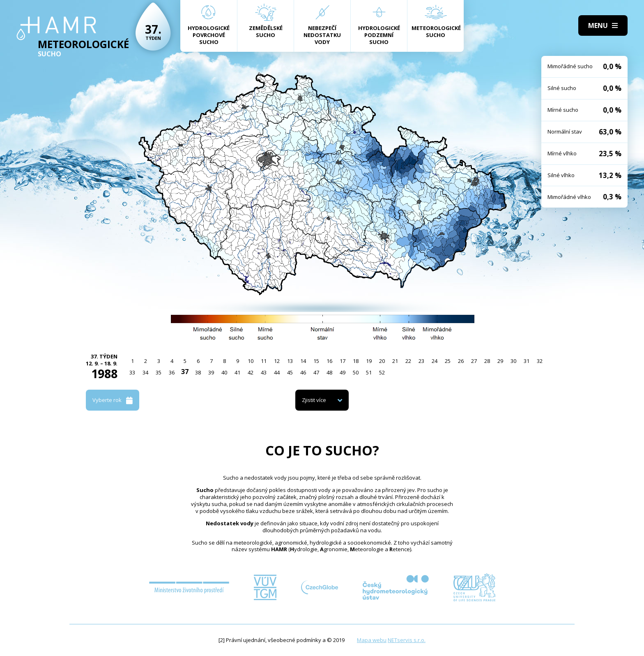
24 (435, 361)
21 (395, 361)
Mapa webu (372, 640)
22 (408, 361)
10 (251, 361)
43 (264, 372)
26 (461, 361)
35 (159, 372)
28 (487, 361)
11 (264, 361)
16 (329, 361)
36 (172, 372)
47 (316, 372)
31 (527, 361)
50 (356, 372)
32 (540, 361)
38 (198, 372)
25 (448, 361)
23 (421, 361)
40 (224, 372)
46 (303, 372)
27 (474, 361)
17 (343, 361)
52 (382, 372)
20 (382, 361)
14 (303, 361)
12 (277, 361)
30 (513, 361)
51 (369, 372)
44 (277, 372)
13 (290, 361)
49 (343, 372)
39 (211, 372)
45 (290, 372)
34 (145, 372)
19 (369, 361)
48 (329, 372)
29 (500, 361)
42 (251, 372)
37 (185, 372)
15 (316, 361)
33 (132, 372)
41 (237, 372)
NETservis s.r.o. (407, 640)
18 (356, 361)
